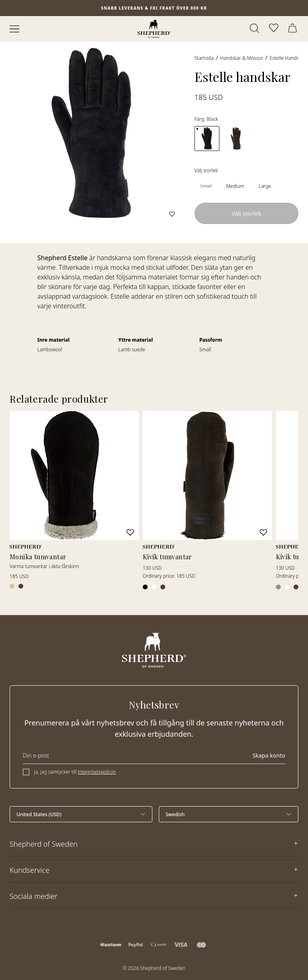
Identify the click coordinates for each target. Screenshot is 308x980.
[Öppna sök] (255, 29)
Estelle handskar (288, 58)
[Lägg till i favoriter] (172, 214)
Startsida (204, 58)
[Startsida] (154, 29)
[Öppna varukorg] (294, 29)
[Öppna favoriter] (274, 29)
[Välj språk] (229, 814)
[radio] (206, 186)
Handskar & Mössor (242, 58)
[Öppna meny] (14, 29)
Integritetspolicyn (97, 772)
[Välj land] (81, 814)
